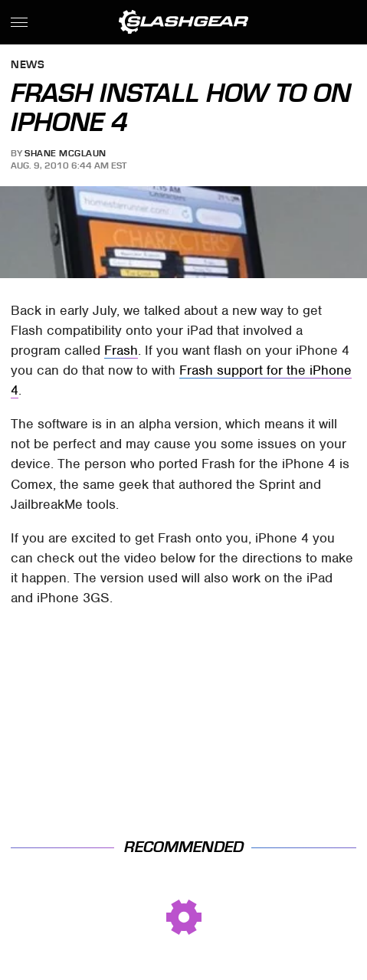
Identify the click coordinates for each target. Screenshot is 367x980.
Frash (121, 350)
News (28, 66)
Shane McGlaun (66, 153)
